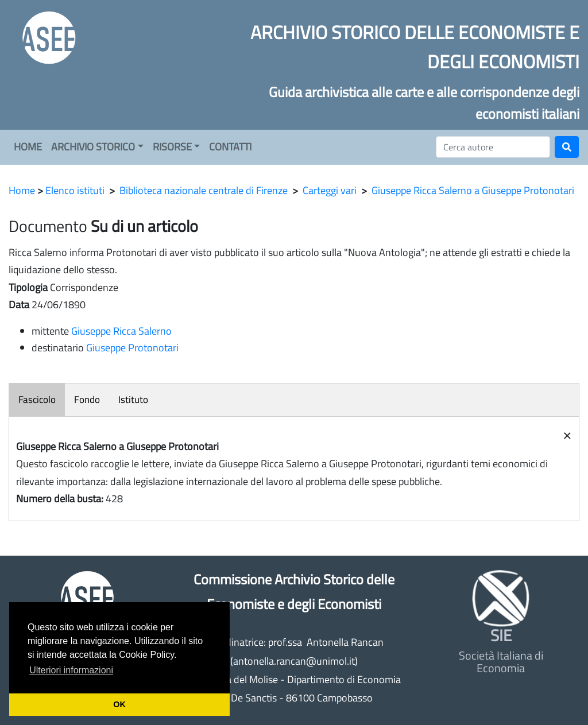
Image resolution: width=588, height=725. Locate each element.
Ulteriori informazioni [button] (71, 670)
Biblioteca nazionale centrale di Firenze (204, 190)
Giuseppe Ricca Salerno (121, 331)
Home (22, 190)
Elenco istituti (75, 190)
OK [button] (119, 704)
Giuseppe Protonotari (132, 348)
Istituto (133, 400)
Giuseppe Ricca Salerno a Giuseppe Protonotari (473, 190)
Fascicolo (37, 400)
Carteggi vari (330, 190)
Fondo (87, 400)
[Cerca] (493, 147)
